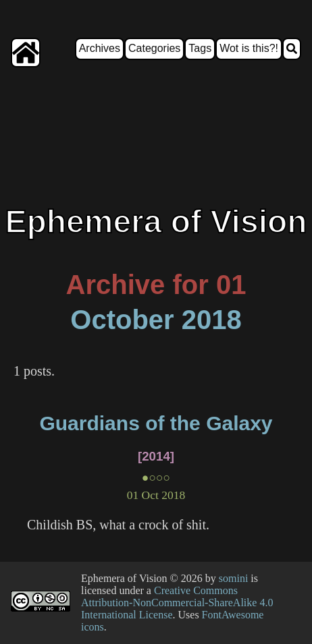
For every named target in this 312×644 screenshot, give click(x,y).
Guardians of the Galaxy (156, 423)
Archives (100, 48)
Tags (200, 48)
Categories (154, 48)
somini (234, 578)
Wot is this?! (249, 48)
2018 (212, 320)
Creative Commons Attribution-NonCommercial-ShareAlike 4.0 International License (177, 603)
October (122, 320)
